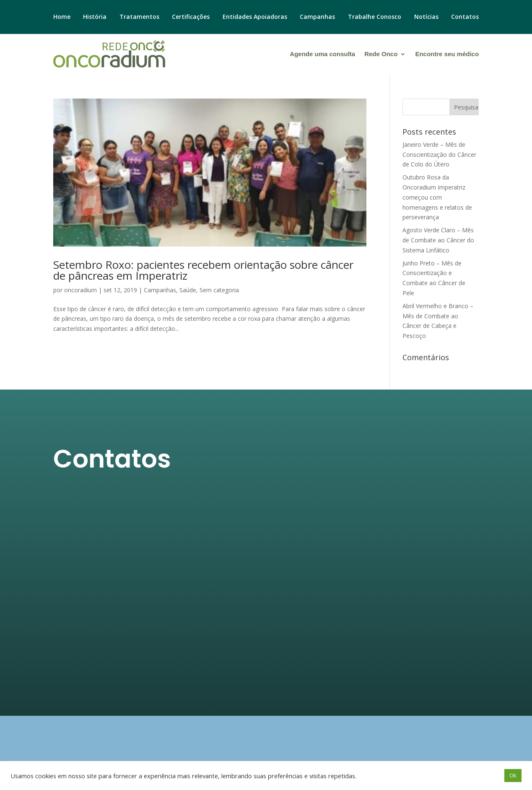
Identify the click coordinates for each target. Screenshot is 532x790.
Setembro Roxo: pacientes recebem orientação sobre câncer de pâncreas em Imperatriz (203, 270)
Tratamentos (139, 17)
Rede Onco (381, 54)
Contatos (465, 17)
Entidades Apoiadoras (255, 17)
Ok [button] (513, 775)
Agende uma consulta (322, 54)
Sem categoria (219, 290)
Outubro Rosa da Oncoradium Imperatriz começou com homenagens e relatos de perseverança (437, 197)
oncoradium (80, 290)
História (95, 17)
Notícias (426, 17)
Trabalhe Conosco (375, 17)
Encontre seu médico (447, 54)
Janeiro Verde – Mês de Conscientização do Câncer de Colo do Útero (439, 155)
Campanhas (317, 17)
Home (62, 17)
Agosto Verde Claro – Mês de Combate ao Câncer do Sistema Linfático (438, 240)
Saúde (188, 290)
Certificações (191, 17)
